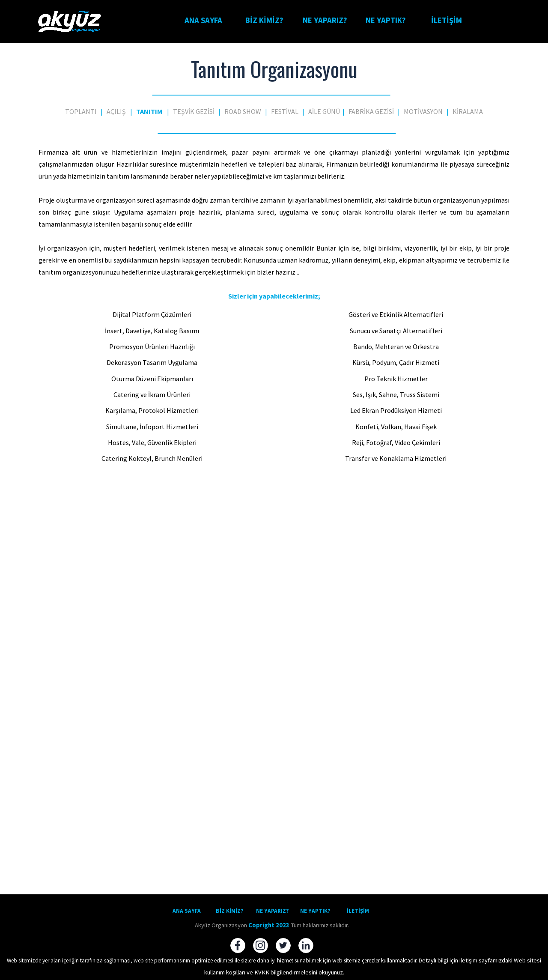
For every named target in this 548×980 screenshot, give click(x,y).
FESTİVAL (285, 111)
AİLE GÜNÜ (324, 111)
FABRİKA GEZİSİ (371, 111)
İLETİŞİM (447, 20)
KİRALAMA (468, 111)
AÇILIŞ (116, 111)
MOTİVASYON (423, 111)
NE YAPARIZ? (325, 20)
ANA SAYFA (203, 20)
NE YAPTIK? (386, 20)
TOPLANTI (81, 111)
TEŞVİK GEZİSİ (194, 111)
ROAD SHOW (243, 111)
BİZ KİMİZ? (264, 20)
